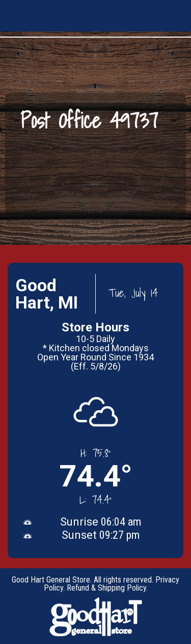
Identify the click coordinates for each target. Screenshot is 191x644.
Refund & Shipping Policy (106, 588)
